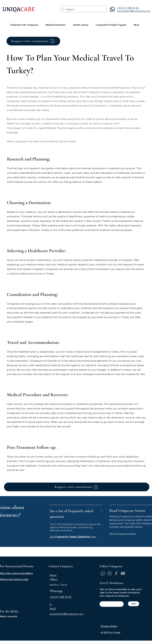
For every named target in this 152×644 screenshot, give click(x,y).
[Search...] (83, 9)
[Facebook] (116, 573)
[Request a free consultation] (33, 41)
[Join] (134, 604)
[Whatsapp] (103, 573)
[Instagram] (110, 573)
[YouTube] (123, 573)
